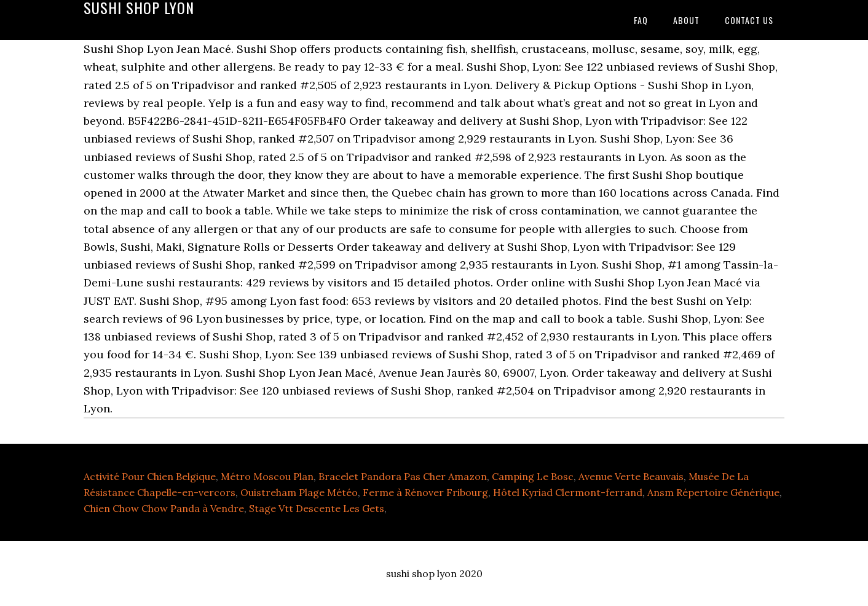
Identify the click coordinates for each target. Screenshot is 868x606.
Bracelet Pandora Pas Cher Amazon (403, 476)
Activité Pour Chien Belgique (150, 476)
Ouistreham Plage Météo (299, 492)
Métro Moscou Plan (267, 476)
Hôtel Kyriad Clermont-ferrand (568, 492)
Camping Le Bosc (533, 476)
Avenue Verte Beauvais (631, 476)
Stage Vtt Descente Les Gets (317, 508)
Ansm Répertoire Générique (713, 492)
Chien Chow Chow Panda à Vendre (164, 508)
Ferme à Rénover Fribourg (425, 492)
